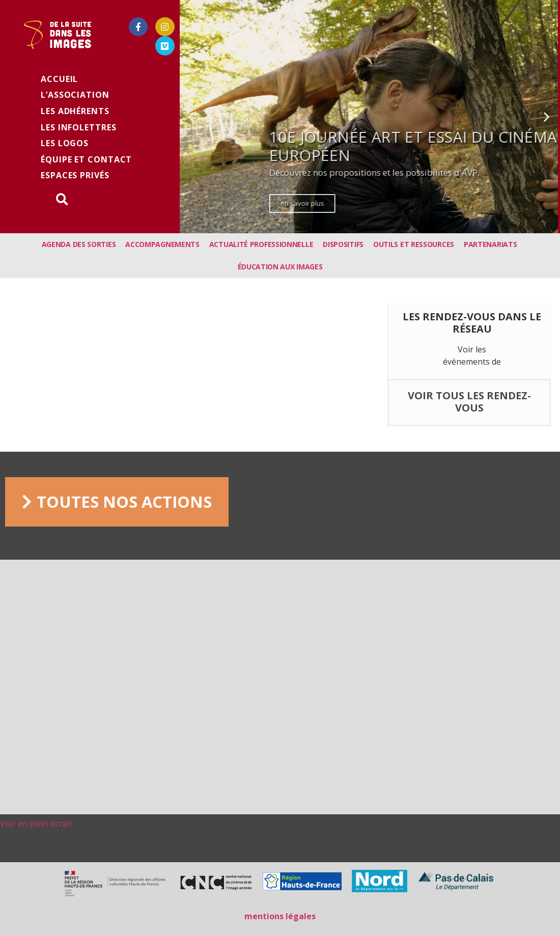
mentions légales (280, 916)
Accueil (59, 79)
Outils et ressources (414, 244)
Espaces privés (75, 175)
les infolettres (79, 127)
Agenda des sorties (79, 244)
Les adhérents (75, 111)
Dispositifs (343, 244)
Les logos (65, 143)
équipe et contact (86, 159)
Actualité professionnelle (261, 244)
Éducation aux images (280, 267)
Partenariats (490, 244)
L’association (75, 95)
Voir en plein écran (36, 823)
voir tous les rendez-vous (469, 402)
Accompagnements (162, 244)
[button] (346, 226)
